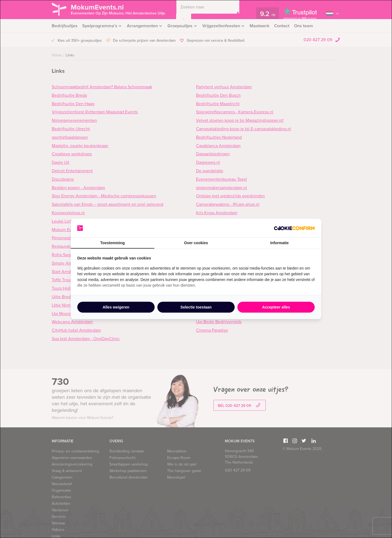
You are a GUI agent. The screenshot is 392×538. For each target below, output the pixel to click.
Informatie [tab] (280, 243)
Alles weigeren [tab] (116, 307)
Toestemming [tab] (112, 243)
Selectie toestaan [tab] (196, 307)
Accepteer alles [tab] (276, 307)
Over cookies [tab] (196, 243)
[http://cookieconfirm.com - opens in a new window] (294, 228)
